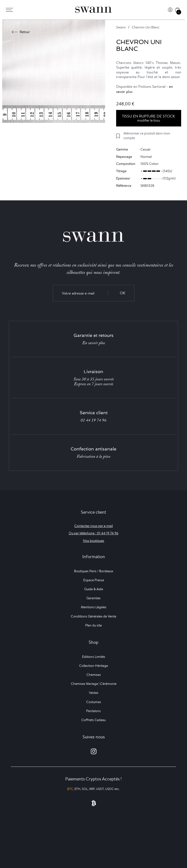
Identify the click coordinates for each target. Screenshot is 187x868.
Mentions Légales (94, 607)
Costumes (94, 702)
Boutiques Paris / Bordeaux (94, 571)
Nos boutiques (94, 541)
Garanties (93, 598)
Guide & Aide (94, 589)
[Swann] (93, 10)
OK (123, 293)
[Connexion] (170, 10)
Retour (21, 32)
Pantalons (93, 711)
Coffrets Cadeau (93, 720)
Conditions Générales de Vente (93, 616)
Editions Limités (94, 657)
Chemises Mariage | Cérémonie (94, 684)
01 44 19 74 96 (93, 420)
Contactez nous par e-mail (93, 526)
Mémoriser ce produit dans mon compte (147, 136)
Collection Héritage (93, 666)
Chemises (94, 675)
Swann (121, 27)
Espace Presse (94, 580)
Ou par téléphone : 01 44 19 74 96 (93, 533)
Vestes (94, 693)
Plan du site (93, 625)
